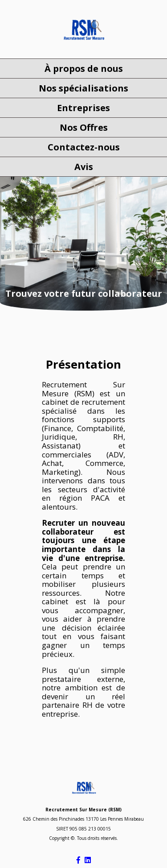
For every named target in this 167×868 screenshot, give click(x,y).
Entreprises (83, 108)
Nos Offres (84, 127)
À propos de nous (84, 69)
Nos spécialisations (83, 88)
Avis (84, 167)
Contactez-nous (84, 147)
